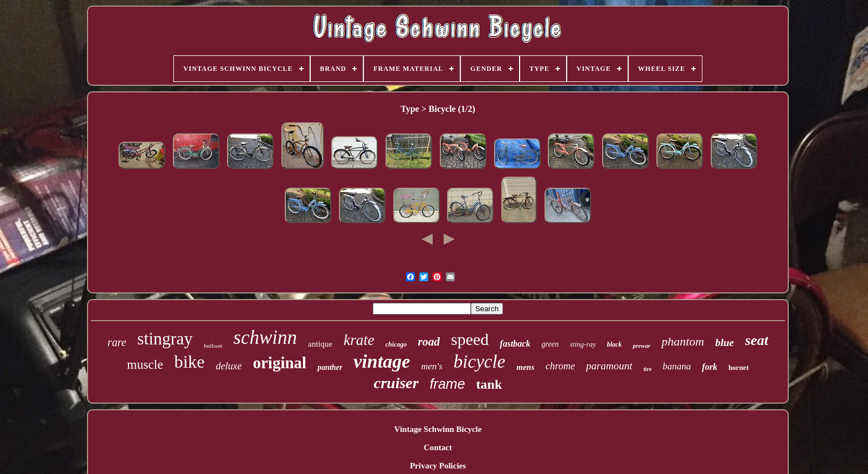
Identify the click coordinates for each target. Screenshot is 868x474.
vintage (382, 361)
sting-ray (583, 344)
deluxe (229, 366)
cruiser (396, 383)
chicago (396, 344)
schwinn (265, 338)
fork (710, 367)
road (429, 342)
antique (320, 344)
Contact (438, 447)
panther (330, 367)
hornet (739, 367)
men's (432, 366)
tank (489, 384)
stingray (165, 339)
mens (525, 367)
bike (189, 362)
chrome (560, 366)
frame (448, 384)
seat (757, 340)
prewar (641, 346)
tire (648, 369)
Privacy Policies (438, 466)
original (279, 363)
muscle (145, 365)
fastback (515, 344)
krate (359, 340)
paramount (609, 366)
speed (470, 339)
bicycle (479, 362)
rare (117, 342)
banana (677, 366)
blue (725, 342)
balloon (213, 346)
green (550, 344)
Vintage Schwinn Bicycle (438, 429)
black (615, 344)
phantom (683, 341)
